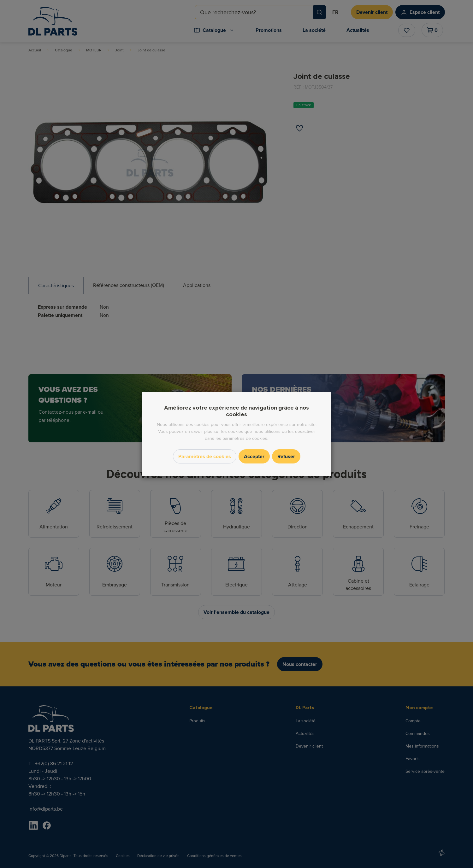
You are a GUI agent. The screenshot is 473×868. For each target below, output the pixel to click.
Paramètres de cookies (205, 456)
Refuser (286, 456)
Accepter (254, 456)
